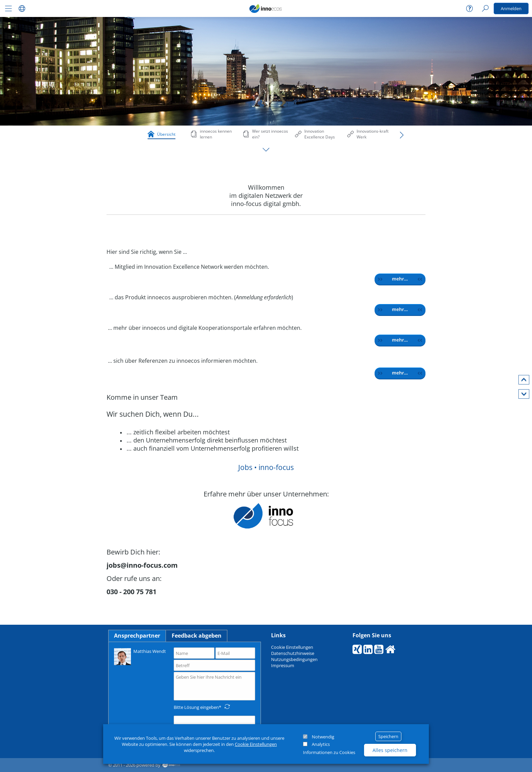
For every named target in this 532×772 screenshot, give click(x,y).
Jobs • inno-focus (266, 467)
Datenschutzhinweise (293, 653)
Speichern (388, 736)
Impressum (283, 665)
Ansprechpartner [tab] (137, 636)
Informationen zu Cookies (329, 752)
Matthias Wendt (140, 656)
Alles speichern (390, 750)
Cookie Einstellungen (256, 744)
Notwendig (323, 737)
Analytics (321, 744)
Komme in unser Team (142, 397)
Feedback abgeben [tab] (197, 636)
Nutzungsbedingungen (294, 659)
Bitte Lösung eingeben (196, 707)
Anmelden (511, 8)
